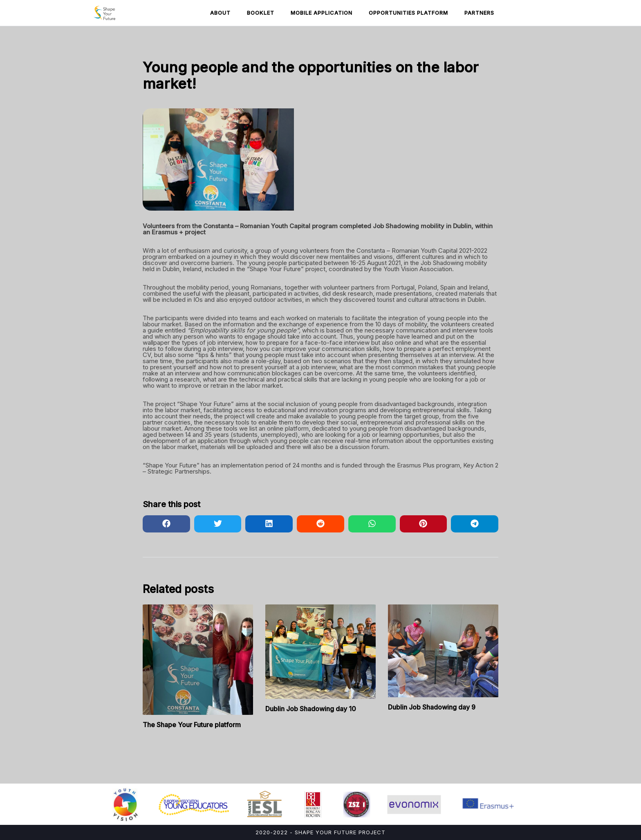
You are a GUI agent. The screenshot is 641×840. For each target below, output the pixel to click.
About (220, 13)
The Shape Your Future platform (192, 725)
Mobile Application (322, 13)
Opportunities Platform (408, 13)
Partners (479, 13)
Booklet (261, 13)
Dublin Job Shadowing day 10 (311, 709)
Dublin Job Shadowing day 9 (432, 707)
